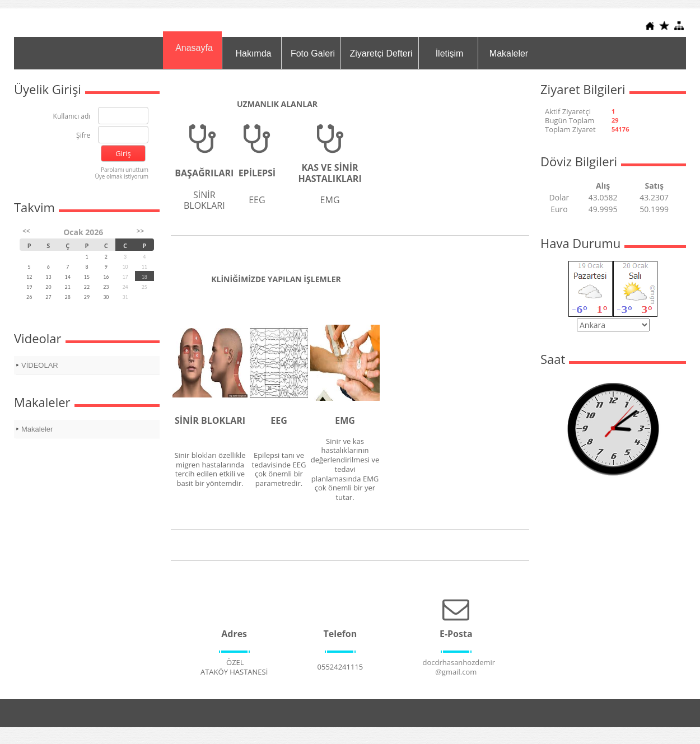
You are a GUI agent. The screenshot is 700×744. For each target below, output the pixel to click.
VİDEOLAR (40, 365)
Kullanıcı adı (72, 117)
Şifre (83, 136)
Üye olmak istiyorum (122, 176)
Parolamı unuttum (125, 170)
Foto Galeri (313, 53)
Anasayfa (194, 48)
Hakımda (253, 53)
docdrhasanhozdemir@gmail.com (459, 667)
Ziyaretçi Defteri (381, 53)
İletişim (450, 53)
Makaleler (509, 53)
